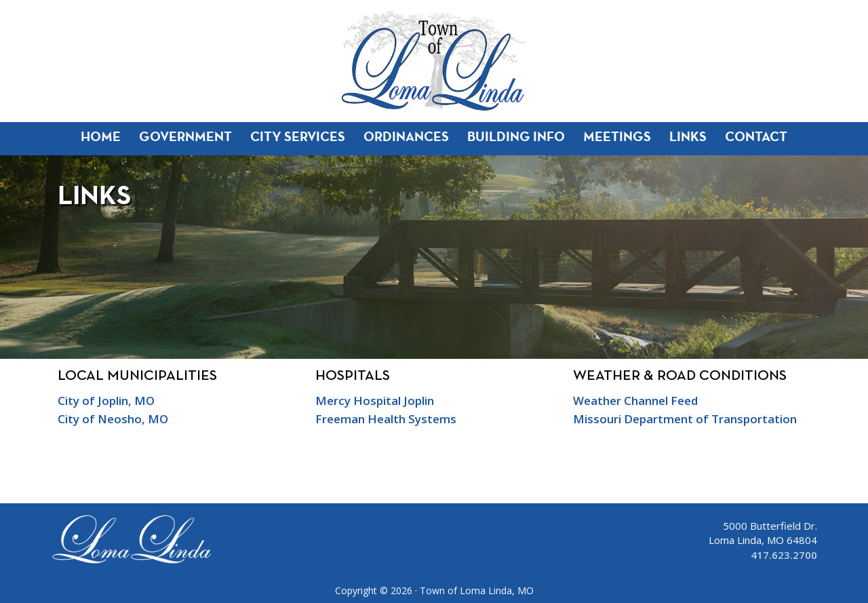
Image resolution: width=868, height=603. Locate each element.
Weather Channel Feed (635, 401)
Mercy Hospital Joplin (375, 401)
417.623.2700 (784, 555)
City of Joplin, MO (106, 401)
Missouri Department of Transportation (685, 419)
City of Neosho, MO (113, 419)
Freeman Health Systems (386, 419)
